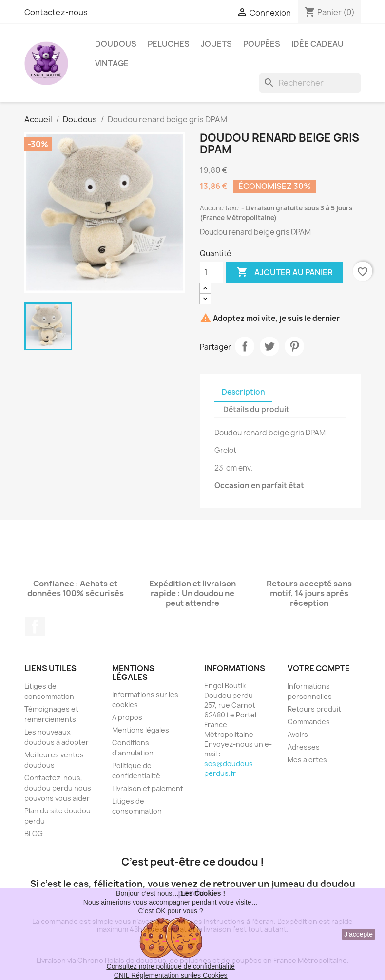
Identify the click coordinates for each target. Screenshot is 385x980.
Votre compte (319, 668)
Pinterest (294, 346)
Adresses (304, 747)
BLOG (34, 834)
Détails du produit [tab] (256, 409)
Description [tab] (243, 392)
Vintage (112, 63)
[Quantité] (212, 272)
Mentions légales (141, 730)
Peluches (169, 44)
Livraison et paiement (148, 788)
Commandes (309, 722)
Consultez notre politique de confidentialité (171, 966)
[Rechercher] (310, 83)
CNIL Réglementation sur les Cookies (171, 975)
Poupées (262, 44)
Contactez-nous (56, 12)
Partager (245, 346)
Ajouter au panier (285, 272)
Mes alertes (307, 760)
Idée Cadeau (318, 44)
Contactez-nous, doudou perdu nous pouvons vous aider (58, 788)
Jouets (216, 44)
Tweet (269, 346)
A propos (127, 717)
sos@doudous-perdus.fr (230, 768)
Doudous (116, 44)
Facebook (35, 626)
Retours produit (314, 709)
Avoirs (298, 734)
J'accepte (358, 934)
